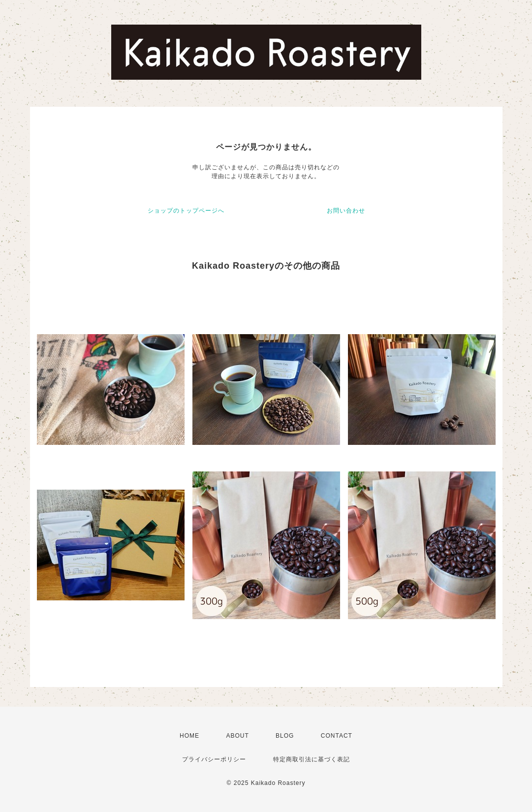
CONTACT (337, 736)
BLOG (285, 736)
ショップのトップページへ (186, 211)
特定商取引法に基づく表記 (312, 759)
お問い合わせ (346, 211)
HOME (189, 736)
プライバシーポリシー (214, 759)
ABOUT (237, 736)
